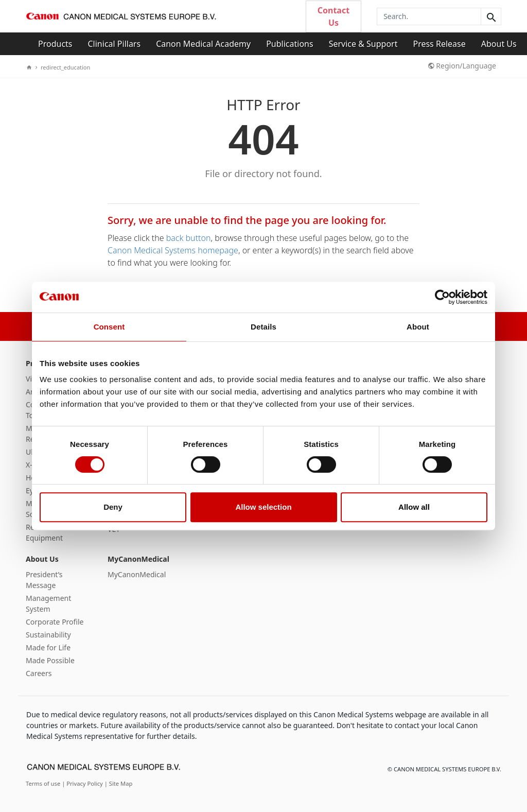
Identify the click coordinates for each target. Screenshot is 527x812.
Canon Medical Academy (203, 44)
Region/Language (462, 66)
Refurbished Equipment (46, 532)
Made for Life (48, 647)
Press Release (439, 44)
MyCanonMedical (138, 559)
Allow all (414, 507)
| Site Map (119, 783)
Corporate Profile (55, 622)
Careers (39, 673)
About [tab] (418, 327)
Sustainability (48, 635)
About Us (499, 44)
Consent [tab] (109, 327)
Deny (113, 507)
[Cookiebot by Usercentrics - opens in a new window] (442, 297)
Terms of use (44, 783)
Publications (289, 44)
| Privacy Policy (83, 783)
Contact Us (333, 16)
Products (55, 44)
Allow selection (263, 507)
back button (189, 238)
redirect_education (63, 67)
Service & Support (363, 44)
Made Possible (50, 660)
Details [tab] (263, 327)
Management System (48, 603)
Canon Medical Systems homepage (173, 250)
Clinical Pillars (115, 44)
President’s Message (44, 580)
